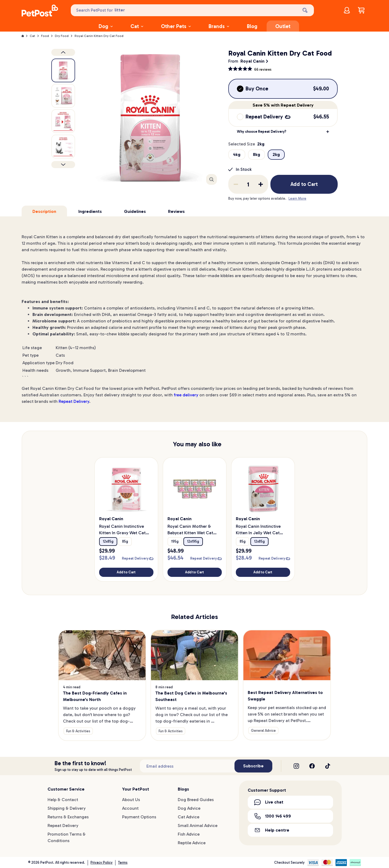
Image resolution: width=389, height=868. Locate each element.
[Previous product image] (63, 52)
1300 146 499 (273, 816)
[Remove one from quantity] (236, 184)
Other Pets (176, 26)
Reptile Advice (192, 843)
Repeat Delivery (74, 401)
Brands (219, 26)
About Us (131, 800)
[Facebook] (312, 766)
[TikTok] (328, 766)
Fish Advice (189, 834)
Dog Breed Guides (196, 800)
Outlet (283, 26)
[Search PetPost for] (184, 10)
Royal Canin (252, 61)
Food (45, 36)
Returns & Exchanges (68, 817)
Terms (123, 862)
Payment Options (139, 817)
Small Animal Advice (198, 826)
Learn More (297, 198)
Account (130, 808)
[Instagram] (296, 766)
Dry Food (62, 36)
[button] (283, 132)
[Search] (306, 10)
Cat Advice (189, 817)
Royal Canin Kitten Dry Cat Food (99, 36)
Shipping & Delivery (67, 808)
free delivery (186, 395)
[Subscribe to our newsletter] (187, 766)
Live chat (269, 802)
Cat (137, 26)
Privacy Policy (102, 862)
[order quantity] (248, 184)
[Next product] (63, 165)
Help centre (272, 830)
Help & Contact (63, 800)
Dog (106, 26)
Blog (252, 26)
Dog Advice (189, 808)
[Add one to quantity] (261, 184)
